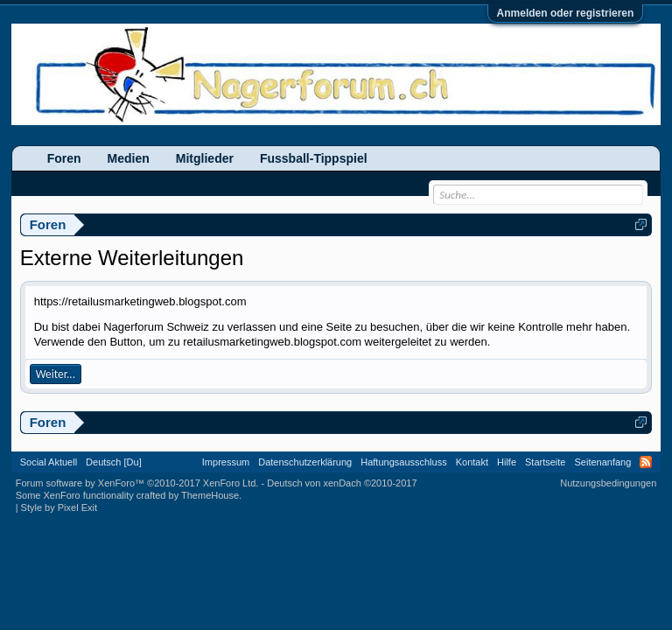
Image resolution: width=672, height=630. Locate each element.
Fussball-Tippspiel (314, 158)
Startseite (545, 462)
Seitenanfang (602, 462)
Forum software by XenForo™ (137, 483)
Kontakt (472, 462)
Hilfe (507, 462)
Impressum (226, 462)
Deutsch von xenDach (342, 483)
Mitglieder (205, 158)
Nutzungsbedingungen (608, 483)
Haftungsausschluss (403, 462)
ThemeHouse (210, 495)
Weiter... (56, 374)
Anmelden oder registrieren (566, 13)
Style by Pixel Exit (59, 507)
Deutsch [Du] (114, 462)
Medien (129, 158)
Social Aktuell (49, 462)
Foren (64, 158)
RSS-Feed (646, 462)
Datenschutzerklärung (305, 462)
